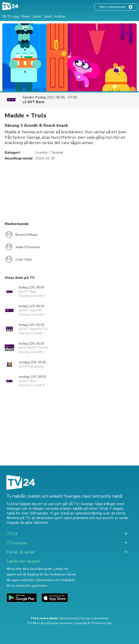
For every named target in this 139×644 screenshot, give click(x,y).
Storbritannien (69, 618)
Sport (48, 16)
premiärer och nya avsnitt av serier (101, 518)
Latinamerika (100, 618)
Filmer (26, 16)
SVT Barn (36, 102)
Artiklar (60, 16)
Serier (37, 16)
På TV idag (11, 16)
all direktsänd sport (47, 518)
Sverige (85, 618)
